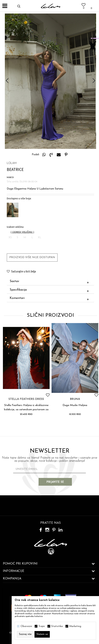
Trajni (42, 626)
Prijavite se (55, 482)
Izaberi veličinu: (15, 227)
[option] (50, 81)
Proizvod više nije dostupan (32, 257)
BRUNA (75, 399)
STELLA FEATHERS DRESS (26, 399)
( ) (22, 232)
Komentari (50, 298)
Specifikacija (50, 290)
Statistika (57, 626)
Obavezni (26, 626)
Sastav (50, 281)
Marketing (75, 626)
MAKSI (10, 177)
